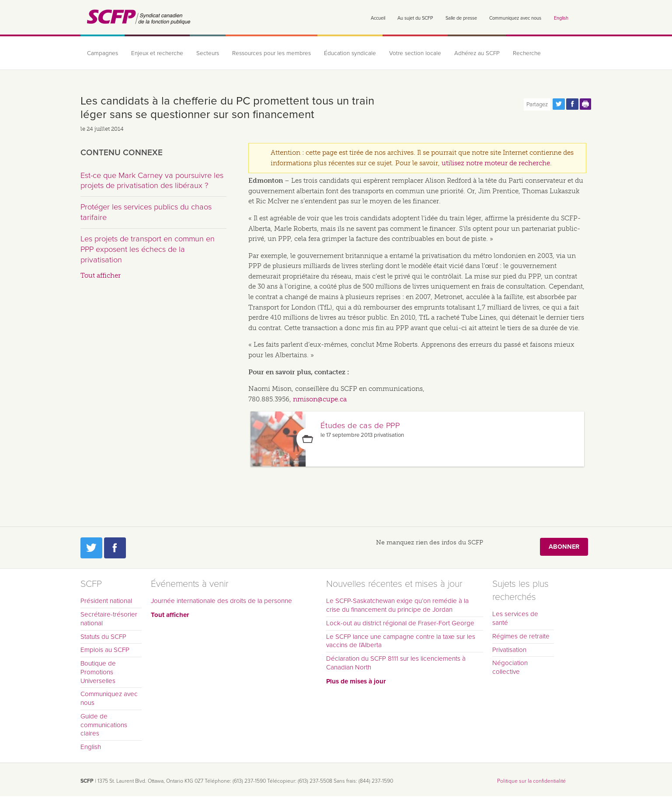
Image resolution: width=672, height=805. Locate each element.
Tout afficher (101, 275)
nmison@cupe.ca (320, 399)
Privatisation (509, 650)
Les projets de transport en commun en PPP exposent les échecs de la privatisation (148, 249)
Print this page (586, 104)
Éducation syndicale (350, 53)
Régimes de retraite (521, 636)
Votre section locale (415, 53)
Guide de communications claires (104, 725)
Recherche (527, 53)
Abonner (564, 546)
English (561, 18)
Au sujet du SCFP (415, 18)
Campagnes (103, 53)
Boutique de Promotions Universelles (98, 672)
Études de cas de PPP (360, 425)
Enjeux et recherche (157, 53)
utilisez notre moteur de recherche (496, 163)
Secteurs (208, 53)
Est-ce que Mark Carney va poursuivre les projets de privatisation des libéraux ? (152, 181)
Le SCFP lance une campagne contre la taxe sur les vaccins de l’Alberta (401, 641)
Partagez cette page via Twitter (559, 104)
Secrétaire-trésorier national (109, 619)
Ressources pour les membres (272, 53)
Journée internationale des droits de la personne (221, 601)
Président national (106, 601)
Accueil (378, 18)
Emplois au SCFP (105, 650)
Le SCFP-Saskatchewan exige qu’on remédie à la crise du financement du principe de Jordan (397, 605)
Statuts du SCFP (103, 637)
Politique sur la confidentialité (531, 781)
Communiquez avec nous (515, 18)
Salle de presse (461, 18)
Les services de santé (515, 618)
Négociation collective (510, 667)
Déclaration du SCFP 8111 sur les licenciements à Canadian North (396, 663)
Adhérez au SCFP (477, 53)
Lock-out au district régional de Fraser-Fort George (400, 623)
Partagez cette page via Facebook (572, 104)
